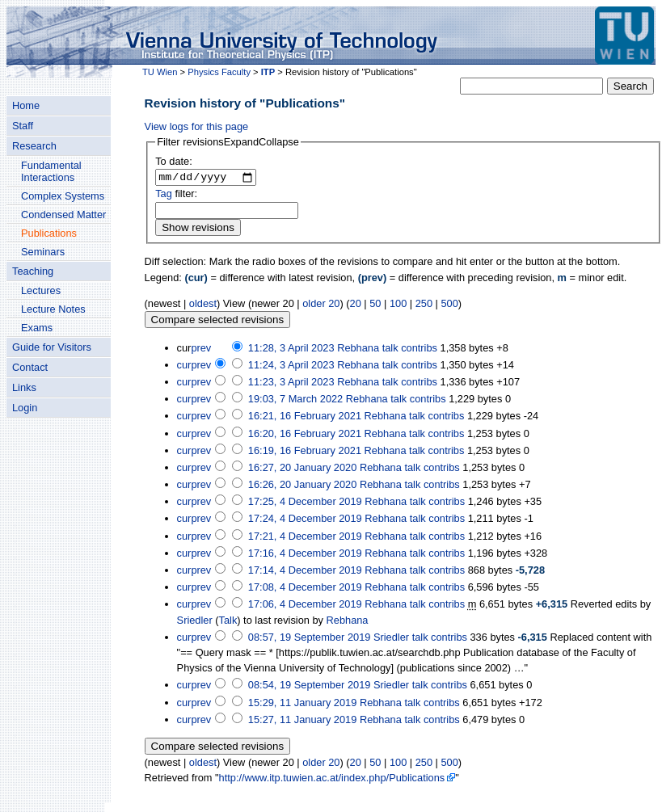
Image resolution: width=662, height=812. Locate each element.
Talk (228, 622)
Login (25, 408)
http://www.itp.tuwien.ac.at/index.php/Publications (332, 780)
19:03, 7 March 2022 (295, 401)
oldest (203, 305)
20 (356, 305)
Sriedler (195, 622)
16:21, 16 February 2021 (305, 418)
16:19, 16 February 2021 (305, 452)
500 (450, 305)
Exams (37, 328)
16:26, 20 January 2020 (302, 487)
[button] (228, 142)
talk (390, 349)
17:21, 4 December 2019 (305, 538)
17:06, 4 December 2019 (305, 606)
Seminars (43, 252)
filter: (176, 196)
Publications (49, 233)
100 (398, 305)
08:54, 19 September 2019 (310, 687)
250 (424, 305)
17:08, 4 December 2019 (305, 589)
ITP (268, 72)
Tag (164, 196)
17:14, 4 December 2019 (305, 572)
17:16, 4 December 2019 (305, 555)
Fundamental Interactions (51, 171)
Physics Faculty (219, 72)
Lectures (41, 290)
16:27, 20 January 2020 (302, 470)
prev (201, 349)
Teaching (33, 271)
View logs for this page (197, 126)
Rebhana (348, 622)
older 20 (321, 305)
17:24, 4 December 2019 (305, 521)
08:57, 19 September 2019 (310, 639)
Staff (23, 126)
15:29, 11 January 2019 (302, 704)
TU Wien (160, 72)
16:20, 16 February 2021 (305, 435)
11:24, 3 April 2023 (291, 366)
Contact (30, 367)
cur (184, 366)
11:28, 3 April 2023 (291, 349)
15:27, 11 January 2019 (302, 721)
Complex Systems (63, 196)
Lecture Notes (53, 309)
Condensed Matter (63, 215)
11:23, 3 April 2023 (291, 384)
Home (26, 105)
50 (375, 305)
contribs (419, 349)
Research (34, 146)
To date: (174, 161)
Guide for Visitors (52, 347)
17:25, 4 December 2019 (305, 504)
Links (24, 387)
